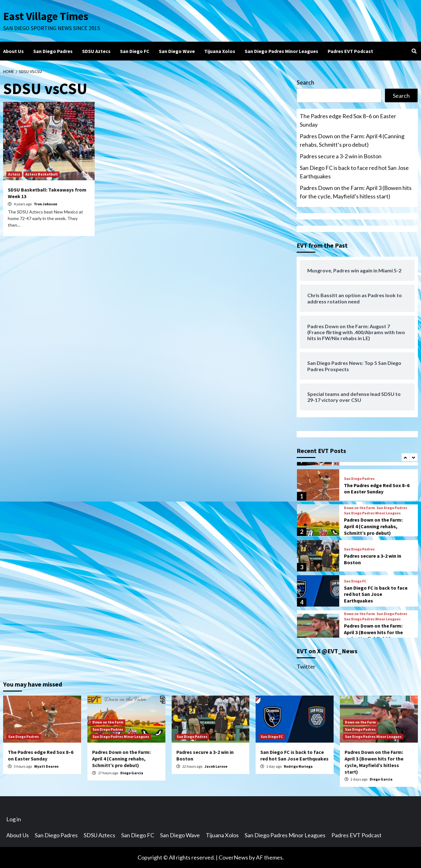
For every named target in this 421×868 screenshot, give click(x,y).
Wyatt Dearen (46, 766)
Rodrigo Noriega (298, 766)
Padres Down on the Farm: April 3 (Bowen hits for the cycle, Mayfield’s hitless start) (356, 192)
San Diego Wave (177, 51)
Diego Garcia (132, 773)
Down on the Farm (359, 508)
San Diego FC (135, 51)
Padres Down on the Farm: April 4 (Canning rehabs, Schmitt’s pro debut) (352, 140)
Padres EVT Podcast (350, 51)
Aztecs (14, 174)
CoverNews (233, 857)
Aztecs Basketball (42, 174)
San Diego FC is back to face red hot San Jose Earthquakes (354, 172)
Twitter (306, 666)
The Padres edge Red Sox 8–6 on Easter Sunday (348, 120)
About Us (13, 51)
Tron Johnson (46, 204)
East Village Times (46, 16)
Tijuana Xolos (220, 51)
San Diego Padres (53, 51)
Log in (14, 819)
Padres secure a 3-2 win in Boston (341, 156)
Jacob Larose (216, 766)
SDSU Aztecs (96, 51)
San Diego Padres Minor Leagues (281, 51)
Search (305, 82)
